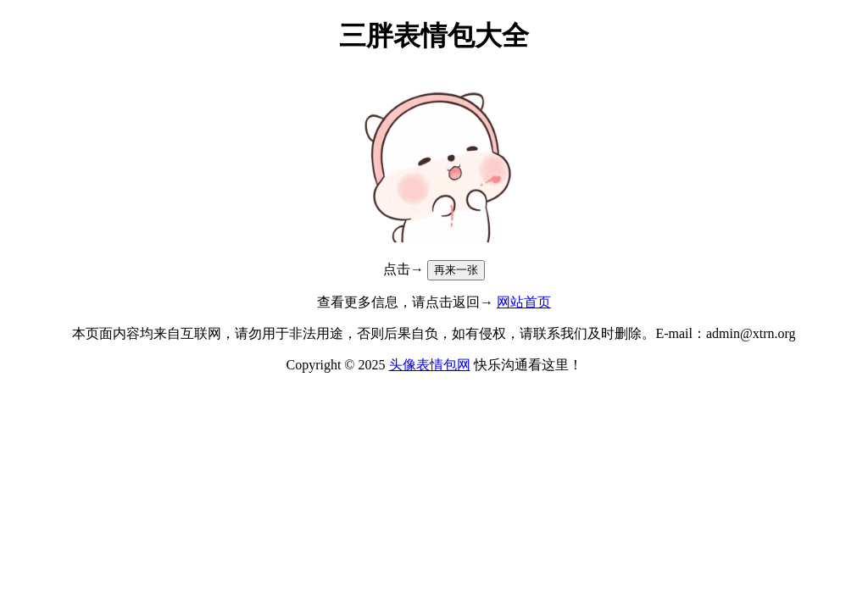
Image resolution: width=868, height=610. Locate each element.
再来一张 (456, 270)
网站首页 (524, 302)
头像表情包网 (430, 365)
